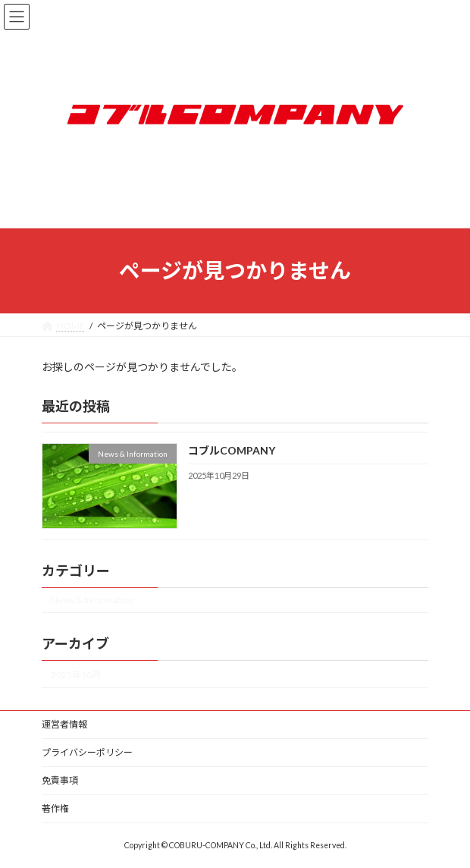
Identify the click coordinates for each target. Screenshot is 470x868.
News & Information (92, 601)
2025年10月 (76, 675)
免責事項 (60, 780)
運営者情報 (64, 724)
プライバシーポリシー (87, 752)
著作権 (55, 808)
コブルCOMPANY (232, 451)
